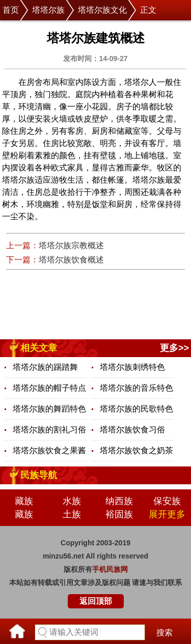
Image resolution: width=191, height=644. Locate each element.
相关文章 (39, 348)
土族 (72, 514)
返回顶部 (96, 601)
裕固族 (119, 514)
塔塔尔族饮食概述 (71, 260)
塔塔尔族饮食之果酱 (49, 450)
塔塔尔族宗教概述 (71, 245)
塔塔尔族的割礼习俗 (49, 430)
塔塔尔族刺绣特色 (132, 367)
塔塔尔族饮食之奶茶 (137, 450)
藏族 (24, 501)
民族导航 (39, 475)
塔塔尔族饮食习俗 (132, 430)
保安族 (167, 501)
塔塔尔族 (48, 10)
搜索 (165, 633)
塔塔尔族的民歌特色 (137, 409)
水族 (72, 501)
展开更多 (167, 514)
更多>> (174, 348)
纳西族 (119, 501)
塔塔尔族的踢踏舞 (45, 367)
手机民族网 (110, 569)
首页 (11, 10)
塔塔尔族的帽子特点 (49, 388)
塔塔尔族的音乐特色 (137, 388)
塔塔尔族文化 (102, 10)
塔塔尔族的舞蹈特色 (49, 409)
